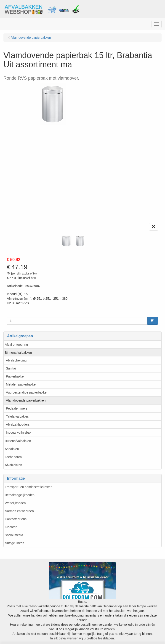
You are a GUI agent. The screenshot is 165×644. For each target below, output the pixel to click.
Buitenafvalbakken (18, 441)
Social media (14, 535)
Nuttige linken (15, 543)
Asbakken (12, 449)
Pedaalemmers (17, 408)
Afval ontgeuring (16, 345)
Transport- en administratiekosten (29, 487)
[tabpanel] (66, 241)
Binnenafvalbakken (18, 353)
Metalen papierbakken (22, 384)
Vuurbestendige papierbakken (27, 392)
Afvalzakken (13, 465)
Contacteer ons (16, 519)
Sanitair (11, 368)
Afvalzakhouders (18, 424)
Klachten (11, 527)
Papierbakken (16, 376)
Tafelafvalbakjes (17, 416)
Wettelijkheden (15, 503)
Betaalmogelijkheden (20, 495)
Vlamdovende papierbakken (26, 400)
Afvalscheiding (16, 360)
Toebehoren (13, 457)
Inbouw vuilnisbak (19, 432)
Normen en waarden (19, 511)
